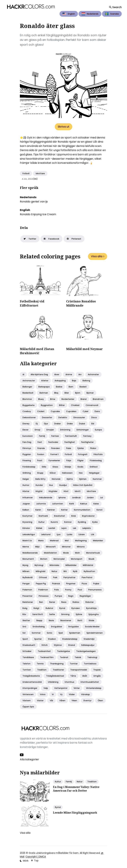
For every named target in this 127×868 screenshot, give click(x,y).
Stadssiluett (29, 645)
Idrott (78, 491)
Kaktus (84, 504)
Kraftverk (43, 516)
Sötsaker (27, 651)
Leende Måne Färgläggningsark (75, 813)
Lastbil (52, 528)
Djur (46, 424)
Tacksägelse (63, 651)
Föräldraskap (29, 467)
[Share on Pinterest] (74, 239)
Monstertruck (93, 553)
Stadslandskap (70, 639)
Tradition (42, 670)
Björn (78, 393)
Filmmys (27, 448)
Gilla (44, 467)
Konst (100, 510)
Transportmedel (79, 670)
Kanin (38, 510)
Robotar (90, 602)
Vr (53, 694)
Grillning (27, 473)
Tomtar (74, 664)
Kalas (96, 504)
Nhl (65, 571)
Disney (26, 424)
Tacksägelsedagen (86, 651)
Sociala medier (92, 627)
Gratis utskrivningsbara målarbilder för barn (54, 853)
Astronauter (29, 381)
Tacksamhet (44, 651)
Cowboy (27, 411)
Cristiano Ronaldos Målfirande (81, 303)
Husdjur (63, 485)
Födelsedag (96, 460)
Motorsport (77, 559)
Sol (24, 633)
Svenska (112, 14)
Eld (93, 424)
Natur (54, 571)
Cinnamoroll (92, 405)
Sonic (50, 633)
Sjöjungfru (94, 614)
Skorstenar (66, 620)
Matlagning (81, 541)
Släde (91, 620)
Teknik (78, 657)
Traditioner (58, 670)
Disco (94, 417)
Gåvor (53, 473)
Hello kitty (40, 479)
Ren (41, 602)
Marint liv (27, 541)
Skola (51, 620)
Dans (97, 411)
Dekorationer (29, 417)
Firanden (55, 448)
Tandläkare (28, 657)
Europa (98, 430)
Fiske (69, 448)
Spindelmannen (95, 633)
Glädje (68, 467)
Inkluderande (46, 498)
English (69, 14)
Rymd (62, 608)
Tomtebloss (90, 664)
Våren (62, 701)
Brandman (98, 399)
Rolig (25, 608)
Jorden (90, 498)
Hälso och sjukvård (83, 485)
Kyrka (95, 522)
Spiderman (75, 633)
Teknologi (92, 657)
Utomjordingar (30, 688)
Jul (101, 498)
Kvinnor (68, 522)
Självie (79, 614)
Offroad (43, 577)
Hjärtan (83, 479)
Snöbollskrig (39, 627)
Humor (26, 485)
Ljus (59, 534)
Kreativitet (60, 516)
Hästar (26, 491)
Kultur (42, 522)
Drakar (57, 424)
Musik (91, 559)
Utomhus (69, 682)
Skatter (26, 620)
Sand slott (38, 614)
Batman (44, 393)
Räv (24, 614)
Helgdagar (94, 473)
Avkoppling (60, 381)
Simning (65, 614)
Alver (57, 374)
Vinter (77, 688)
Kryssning (27, 522)
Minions (81, 547)
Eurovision (28, 436)
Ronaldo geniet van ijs (34, 202)
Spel (61, 633)
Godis (80, 467)
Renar (52, 602)
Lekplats (87, 528)
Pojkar (96, 584)
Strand (72, 645)
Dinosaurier (79, 417)
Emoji (37, 430)
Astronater (93, 374)
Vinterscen (28, 694)
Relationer (28, 602)
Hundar (39, 485)
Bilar (67, 393)
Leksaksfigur (29, 534)
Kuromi (54, 522)
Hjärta (70, 479)
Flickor (93, 448)
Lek (74, 528)
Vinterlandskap (94, 688)
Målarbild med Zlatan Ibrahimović (37, 351)
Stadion (52, 639)
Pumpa (58, 596)
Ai (23, 374)
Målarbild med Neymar (84, 349)
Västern (27, 701)
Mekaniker (98, 541)
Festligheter (87, 442)
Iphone (62, 498)
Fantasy (87, 436)
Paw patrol (87, 577)
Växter (40, 701)
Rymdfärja (91, 608)
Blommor (27, 399)
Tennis (40, 664)
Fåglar (80, 460)
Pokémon (43, 590)
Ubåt (85, 676)
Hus (51, 485)
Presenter (27, 596)
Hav (81, 473)
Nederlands (90, 14)
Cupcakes (71, 411)
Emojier (50, 430)
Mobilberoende (30, 553)
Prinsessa (44, 596)
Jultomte (41, 504)
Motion (44, 559)
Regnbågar (85, 596)
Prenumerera (95, 590)
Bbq (56, 393)
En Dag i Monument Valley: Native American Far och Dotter (76, 789)
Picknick (56, 584)
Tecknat (64, 657)
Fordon (41, 454)
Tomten (27, 670)
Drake (70, 424)
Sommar (36, 633)
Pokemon (27, 590)
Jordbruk (76, 498)
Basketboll (28, 393)
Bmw (53, 399)
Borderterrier (68, 399)
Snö (24, 627)
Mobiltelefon (50, 553)
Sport (25, 639)
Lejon (64, 528)
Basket (83, 387)
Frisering (27, 460)
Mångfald (41, 571)
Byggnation (47, 405)
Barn (71, 387)
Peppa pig (41, 584)
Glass (55, 467)
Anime (69, 374)
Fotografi (83, 454)
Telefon (26, 664)
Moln (77, 553)
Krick (74, 516)
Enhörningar (83, 430)
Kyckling (82, 522)
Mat (67, 541)
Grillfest (94, 467)
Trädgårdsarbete (31, 676)
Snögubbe (74, 627)
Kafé (72, 504)
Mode (66, 553)
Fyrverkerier (54, 460)
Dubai (82, 424)
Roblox (76, 602)
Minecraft (51, 547)
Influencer (28, 498)
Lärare (82, 534)
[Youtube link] (22, 755)
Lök (93, 534)
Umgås (97, 676)
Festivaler (53, 442)
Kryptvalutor (88, 516)
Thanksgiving (57, 664)
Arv (80, 374)
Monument (28, 559)
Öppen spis (28, 707)
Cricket (41, 411)
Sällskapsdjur (88, 645)
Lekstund (46, 534)
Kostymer (27, 516)
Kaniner (51, 510)
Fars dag (27, 442)
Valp (46, 688)
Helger (26, 479)
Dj (37, 424)
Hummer (97, 479)
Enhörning (65, 430)
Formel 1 (54, 454)
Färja (69, 460)
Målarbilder (71, 565)
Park (55, 577)
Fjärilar (81, 448)
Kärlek (39, 528)
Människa (54, 565)
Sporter (38, 639)
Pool (80, 590)
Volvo (43, 694)
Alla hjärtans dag (39, 374)
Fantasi (55, 436)
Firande (41, 448)
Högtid (39, 491)
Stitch (45, 645)
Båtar (62, 405)
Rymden (76, 608)
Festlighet (70, 442)
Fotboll (26, 173)
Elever (25, 430)
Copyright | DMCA (36, 857)
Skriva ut (63, 127)
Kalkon (26, 510)
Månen (26, 571)
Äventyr (87, 701)
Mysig (25, 565)
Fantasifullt (71, 436)
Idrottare (40, 173)
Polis (57, 590)
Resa (64, 602)
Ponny (68, 590)
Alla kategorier (29, 759)
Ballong (86, 381)
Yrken (74, 701)
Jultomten (58, 504)
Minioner (66, 547)
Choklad (75, 405)
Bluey (41, 399)
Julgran (26, 504)
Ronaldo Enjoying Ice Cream (38, 214)
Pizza (84, 584)
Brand (84, 399)
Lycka (70, 534)
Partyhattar (69, 577)
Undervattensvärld (32, 682)
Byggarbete (29, 405)
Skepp (39, 620)
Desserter (47, 417)
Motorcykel (59, 559)
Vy (61, 694)
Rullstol (49, 608)
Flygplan (27, 454)
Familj (42, 436)
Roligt (36, 608)
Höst (66, 491)
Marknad (54, 541)
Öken (100, 701)
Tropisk (97, 670)
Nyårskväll (28, 577)
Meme (26, 547)
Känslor (26, 528)
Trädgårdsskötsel (55, 676)
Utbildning (53, 682)
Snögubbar (56, 627)
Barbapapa (44, 387)
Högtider (53, 491)
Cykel (85, 411)
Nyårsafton (89, 571)
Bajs (74, 381)
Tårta (73, 676)
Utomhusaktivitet (90, 682)
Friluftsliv (98, 454)
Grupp (40, 473)
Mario (41, 541)
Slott (80, 620)
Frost (40, 460)
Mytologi (39, 565)
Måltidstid (88, 565)
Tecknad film (47, 657)
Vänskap (85, 694)
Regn (71, 596)
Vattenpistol (61, 688)
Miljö (37, 547)
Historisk (56, 479)
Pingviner (71, 584)
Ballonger (27, 387)
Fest (40, 442)
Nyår (75, 571)
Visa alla (98, 256)
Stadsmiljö (89, 639)
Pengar (26, 584)
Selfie (52, 614)
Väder (72, 694)
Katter (64, 510)
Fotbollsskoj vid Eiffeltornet (32, 303)
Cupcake (55, 411)
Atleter (45, 381)
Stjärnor (58, 645)
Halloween (67, 473)
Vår (51, 701)
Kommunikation (82, 510)
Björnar (90, 393)
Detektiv (63, 417)
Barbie (59, 387)
